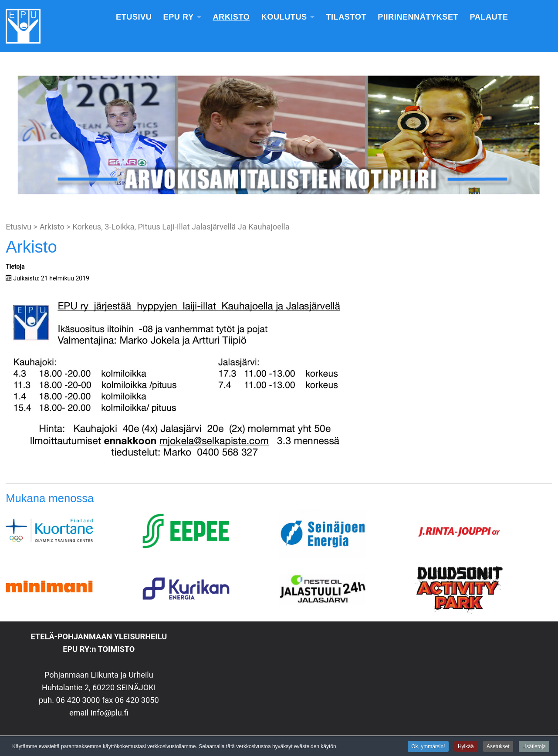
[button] (14, 135)
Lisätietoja (534, 747)
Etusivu (134, 17)
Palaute (489, 17)
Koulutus (284, 17)
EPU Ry (179, 17)
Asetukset (498, 747)
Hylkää (466, 747)
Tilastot (346, 17)
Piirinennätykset (418, 17)
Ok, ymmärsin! (428, 747)
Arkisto (231, 17)
